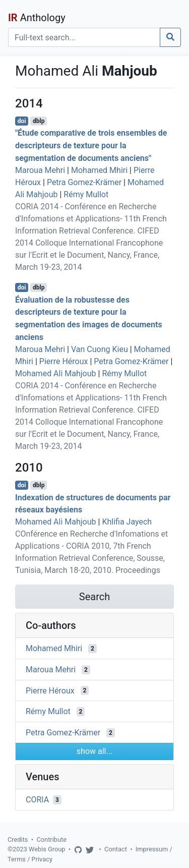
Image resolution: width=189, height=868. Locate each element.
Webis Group (47, 849)
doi (22, 121)
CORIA (37, 800)
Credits (18, 840)
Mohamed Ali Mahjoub (56, 373)
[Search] (84, 37)
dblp (39, 121)
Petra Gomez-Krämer (84, 182)
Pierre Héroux (64, 361)
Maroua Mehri (40, 170)
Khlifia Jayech (127, 522)
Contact (116, 849)
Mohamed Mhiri (99, 170)
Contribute (51, 840)
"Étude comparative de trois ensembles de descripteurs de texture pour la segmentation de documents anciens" (91, 146)
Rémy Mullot (86, 194)
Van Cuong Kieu (100, 349)
